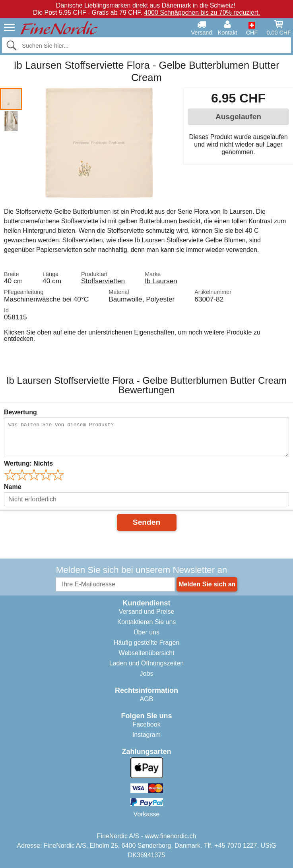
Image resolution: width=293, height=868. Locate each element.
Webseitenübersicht (146, 653)
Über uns (146, 632)
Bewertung (20, 412)
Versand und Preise (147, 612)
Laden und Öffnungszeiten (146, 663)
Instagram (146, 735)
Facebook (146, 724)
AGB (147, 699)
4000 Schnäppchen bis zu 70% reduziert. (202, 13)
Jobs (147, 674)
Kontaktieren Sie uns (147, 622)
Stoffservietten (103, 281)
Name (13, 487)
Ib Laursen (161, 281)
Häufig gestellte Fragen (146, 643)
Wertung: (28, 463)
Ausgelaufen (238, 117)
